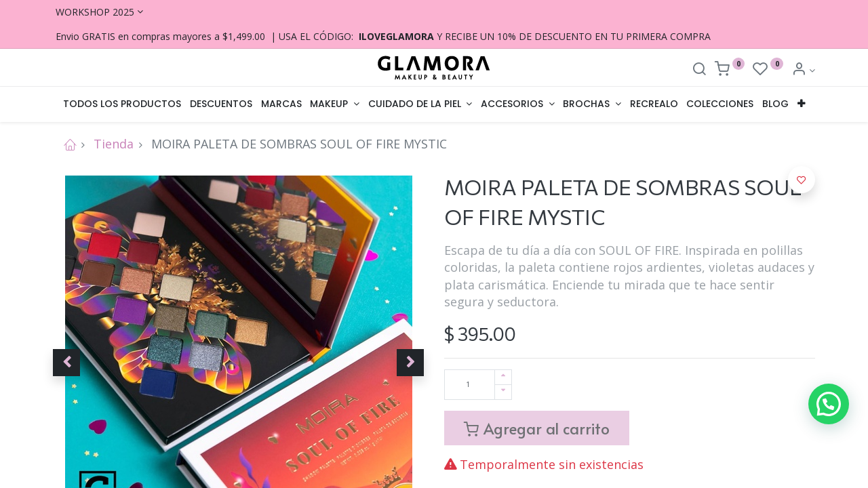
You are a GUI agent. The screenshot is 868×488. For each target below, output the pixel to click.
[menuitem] (122, 104)
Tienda (114, 144)
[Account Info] (803, 70)
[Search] (699, 70)
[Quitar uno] (503, 392)
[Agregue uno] (503, 377)
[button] (802, 104)
